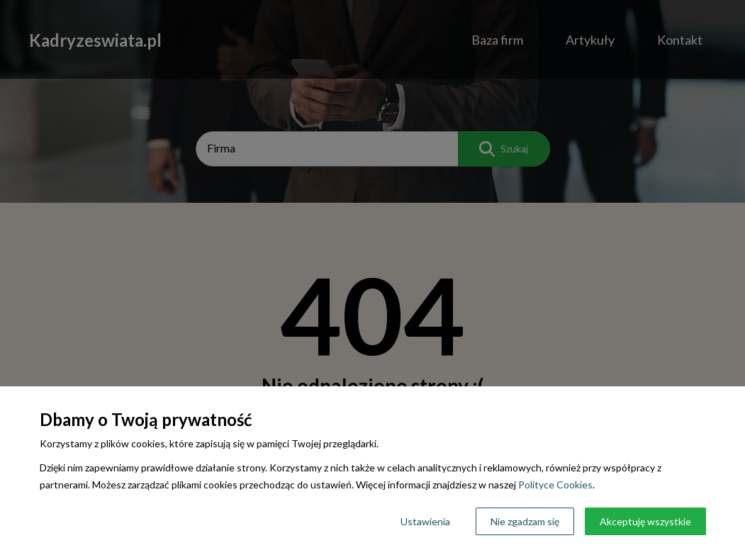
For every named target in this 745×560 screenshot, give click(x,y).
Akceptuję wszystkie (645, 521)
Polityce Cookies (555, 485)
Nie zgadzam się (525, 521)
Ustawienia (425, 521)
